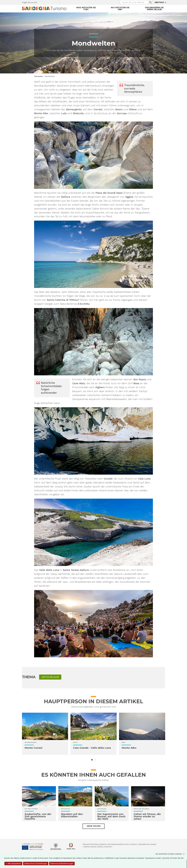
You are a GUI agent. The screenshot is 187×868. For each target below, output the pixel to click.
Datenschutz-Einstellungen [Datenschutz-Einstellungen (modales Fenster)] (36, 864)
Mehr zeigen (94, 826)
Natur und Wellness (141, 809)
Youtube (57, 2)
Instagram (48, 2)
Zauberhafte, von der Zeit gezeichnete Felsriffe (38, 816)
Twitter (44, 2)
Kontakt (108, 847)
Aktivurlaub (93, 34)
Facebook (40, 2)
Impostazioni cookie (93, 847)
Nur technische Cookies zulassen (171, 854)
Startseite (38, 76)
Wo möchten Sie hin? (120, 9)
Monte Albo (129, 748)
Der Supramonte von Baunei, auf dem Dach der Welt (111, 816)
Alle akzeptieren (13, 864)
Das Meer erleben (31, 809)
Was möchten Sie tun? (86, 9)
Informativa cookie (147, 844)
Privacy (134, 844)
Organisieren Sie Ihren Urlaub (154, 9)
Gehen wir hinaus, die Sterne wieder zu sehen (147, 816)
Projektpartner (90, 844)
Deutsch (159, 2)
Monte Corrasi (33, 748)
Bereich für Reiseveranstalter (114, 844)
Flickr (53, 2)
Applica (150, 2)
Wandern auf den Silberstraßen (72, 815)
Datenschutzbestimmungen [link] (62, 864)
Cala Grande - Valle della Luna (92, 748)
